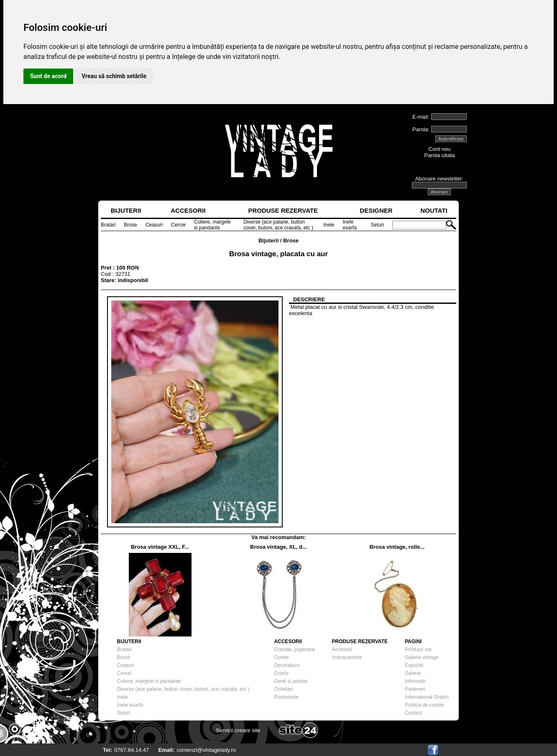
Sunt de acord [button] (48, 76)
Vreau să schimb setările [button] (114, 76)
